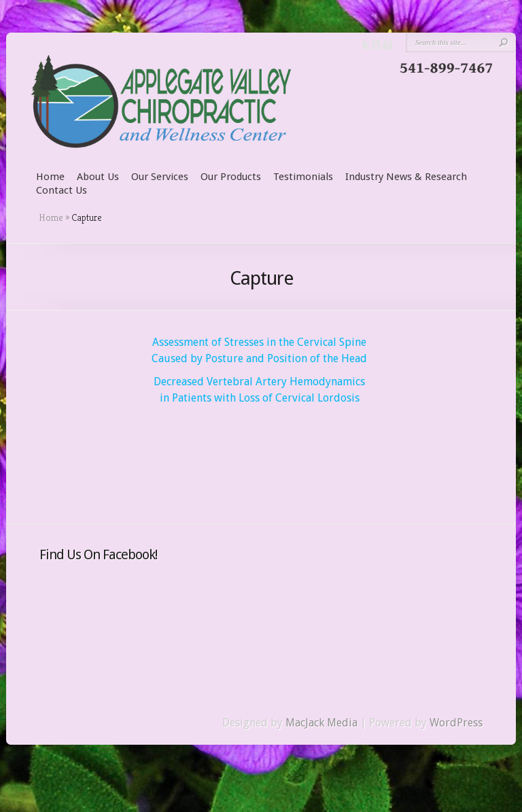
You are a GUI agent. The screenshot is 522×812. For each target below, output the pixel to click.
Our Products (231, 177)
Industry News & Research (406, 177)
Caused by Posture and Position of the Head (259, 358)
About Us (98, 177)
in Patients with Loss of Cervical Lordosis (260, 398)
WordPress (456, 723)
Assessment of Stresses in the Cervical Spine (259, 342)
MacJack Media (321, 723)
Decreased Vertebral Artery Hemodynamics (259, 382)
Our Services (160, 177)
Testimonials (303, 177)
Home (50, 177)
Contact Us (62, 190)
